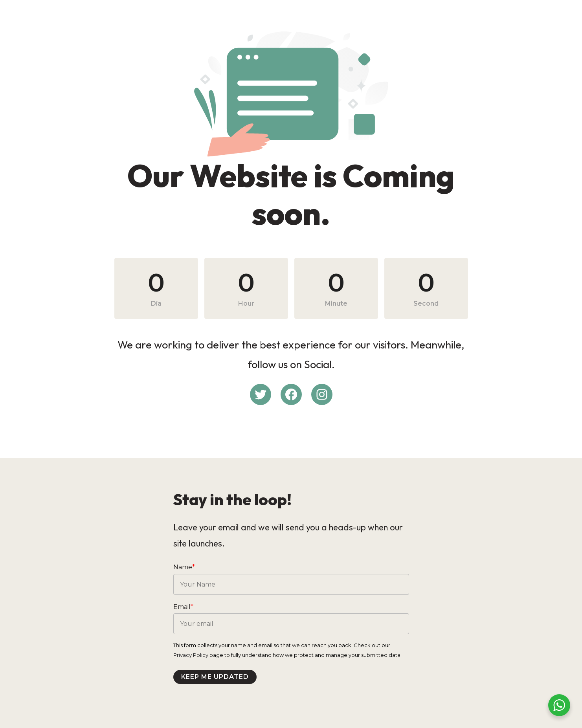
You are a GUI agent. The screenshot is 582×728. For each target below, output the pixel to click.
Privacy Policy (191, 655)
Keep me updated (215, 677)
